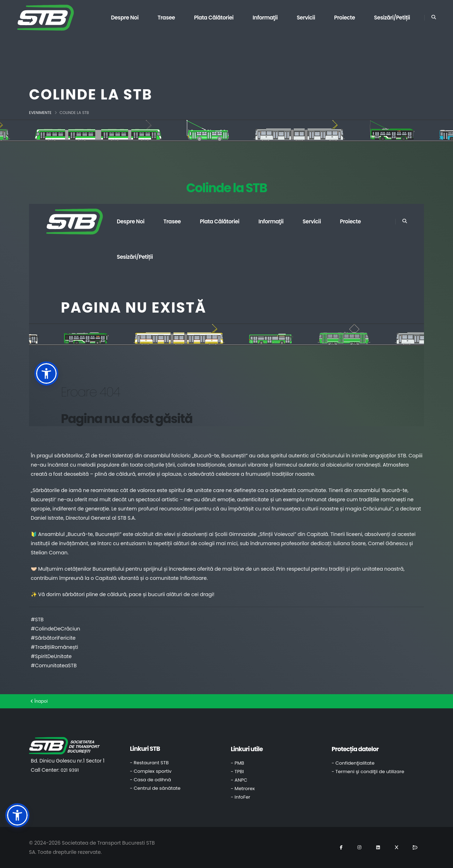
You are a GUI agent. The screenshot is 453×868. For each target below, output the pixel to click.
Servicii (306, 18)
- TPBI (237, 772)
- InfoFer (240, 797)
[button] (17, 815)
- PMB (237, 763)
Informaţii (265, 18)
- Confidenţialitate (353, 763)
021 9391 (70, 770)
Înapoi (39, 701)
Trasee (166, 18)
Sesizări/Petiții (392, 18)
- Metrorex (243, 789)
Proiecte (345, 18)
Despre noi (125, 18)
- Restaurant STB (149, 763)
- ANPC (239, 780)
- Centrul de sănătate (155, 788)
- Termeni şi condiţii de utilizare (368, 772)
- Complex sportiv (151, 771)
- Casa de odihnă (150, 780)
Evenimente (40, 113)
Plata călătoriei (214, 18)
